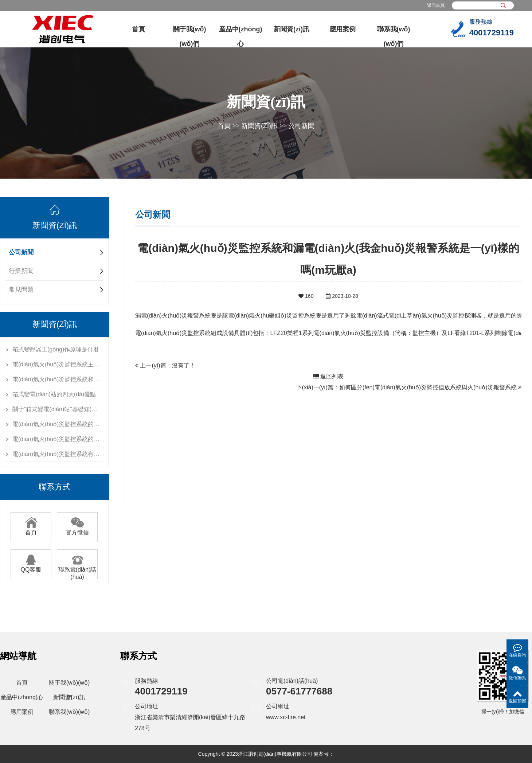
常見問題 (21, 290)
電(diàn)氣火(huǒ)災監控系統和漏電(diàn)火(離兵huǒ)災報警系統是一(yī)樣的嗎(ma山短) (58, 379)
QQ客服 (31, 567)
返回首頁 (436, 5)
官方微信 (77, 530)
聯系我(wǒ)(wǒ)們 (394, 36)
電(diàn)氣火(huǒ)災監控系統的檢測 (58, 439)
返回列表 (328, 376)
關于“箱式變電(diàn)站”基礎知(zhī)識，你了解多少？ (58, 409)
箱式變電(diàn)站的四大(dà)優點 (54, 394)
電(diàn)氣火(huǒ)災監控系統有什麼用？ (58, 454)
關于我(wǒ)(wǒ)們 (190, 36)
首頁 (138, 29)
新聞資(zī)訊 (292, 29)
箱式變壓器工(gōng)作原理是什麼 (56, 349)
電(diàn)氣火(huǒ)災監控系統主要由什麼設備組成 (58, 364)
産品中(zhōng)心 (241, 36)
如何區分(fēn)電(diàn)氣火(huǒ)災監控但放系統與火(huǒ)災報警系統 (428, 387)
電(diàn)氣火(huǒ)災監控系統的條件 (58, 424)
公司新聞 (301, 126)
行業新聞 (21, 271)
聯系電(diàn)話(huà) (77, 571)
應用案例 (343, 29)
